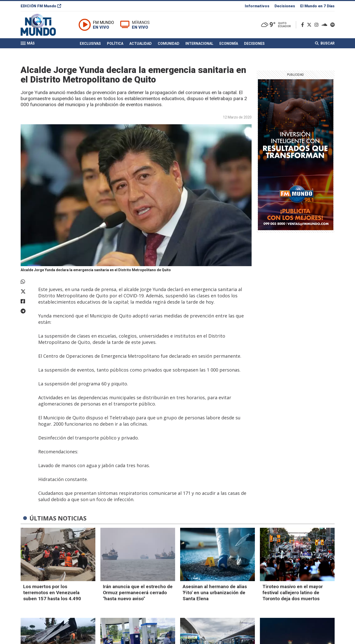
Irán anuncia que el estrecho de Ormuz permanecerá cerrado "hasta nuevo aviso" (138, 593)
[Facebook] (304, 25)
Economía (229, 44)
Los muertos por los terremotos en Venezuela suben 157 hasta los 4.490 (52, 593)
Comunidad (169, 44)
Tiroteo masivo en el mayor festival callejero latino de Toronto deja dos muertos (293, 593)
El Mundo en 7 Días (317, 6)
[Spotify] (332, 25)
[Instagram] (318, 25)
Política (115, 44)
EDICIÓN (41, 6)
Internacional (199, 44)
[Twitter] (310, 25)
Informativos (257, 6)
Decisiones (285, 6)
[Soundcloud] (325, 25)
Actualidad (141, 44)
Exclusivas (90, 44)
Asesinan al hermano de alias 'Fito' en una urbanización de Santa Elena (215, 593)
